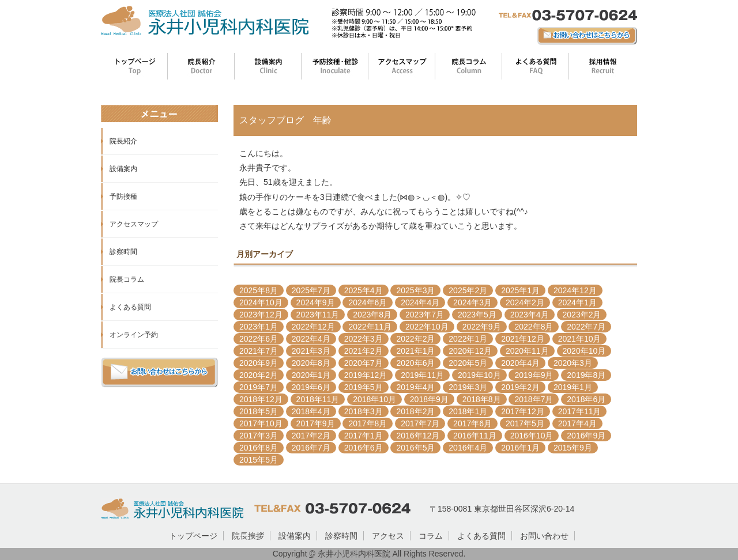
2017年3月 (259, 436)
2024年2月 (525, 302)
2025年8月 (259, 290)
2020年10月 (584, 351)
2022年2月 (415, 339)
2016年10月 (532, 436)
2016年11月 (475, 436)
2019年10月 (479, 375)
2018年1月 (468, 411)
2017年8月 (368, 423)
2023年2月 (582, 315)
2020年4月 (520, 363)
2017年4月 (577, 423)
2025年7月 (311, 290)
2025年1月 (520, 290)
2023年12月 (261, 315)
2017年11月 (580, 411)
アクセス (388, 536)
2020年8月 (311, 363)
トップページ (193, 536)
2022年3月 (364, 339)
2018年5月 (259, 411)
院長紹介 (123, 141)
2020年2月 (259, 375)
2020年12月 (470, 351)
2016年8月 (259, 448)
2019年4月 (415, 387)
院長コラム (127, 279)
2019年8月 (586, 375)
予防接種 (123, 196)
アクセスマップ (134, 224)
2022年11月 (370, 327)
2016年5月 (415, 448)
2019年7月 (259, 387)
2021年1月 (415, 351)
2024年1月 (577, 302)
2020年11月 (527, 351)
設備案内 (123, 169)
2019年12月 (366, 375)
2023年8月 (372, 315)
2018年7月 (534, 399)
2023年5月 (477, 315)
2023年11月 (318, 315)
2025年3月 (415, 290)
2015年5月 (259, 460)
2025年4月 (364, 290)
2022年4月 (311, 339)
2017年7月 (420, 423)
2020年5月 (468, 363)
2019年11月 (422, 375)
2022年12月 (313, 327)
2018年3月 (364, 411)
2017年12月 (523, 411)
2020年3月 (573, 363)
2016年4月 (468, 448)
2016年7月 (311, 448)
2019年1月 (573, 387)
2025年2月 (468, 290)
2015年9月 (573, 448)
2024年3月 (472, 302)
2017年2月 (311, 436)
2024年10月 (261, 302)
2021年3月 (311, 351)
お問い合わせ (544, 536)
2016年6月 (364, 448)
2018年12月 (261, 399)
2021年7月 (259, 351)
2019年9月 (534, 375)
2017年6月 (472, 423)
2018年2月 (415, 411)
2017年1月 (364, 436)
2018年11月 (318, 399)
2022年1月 (468, 339)
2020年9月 (259, 363)
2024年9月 (316, 302)
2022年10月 (427, 327)
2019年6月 (311, 387)
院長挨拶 (248, 536)
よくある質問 (130, 307)
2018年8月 (482, 399)
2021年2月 (364, 351)
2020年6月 (415, 363)
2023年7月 (425, 315)
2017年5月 (525, 423)
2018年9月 (429, 399)
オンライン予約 (134, 335)
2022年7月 (586, 327)
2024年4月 (420, 302)
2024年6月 (368, 302)
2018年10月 (374, 399)
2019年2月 (520, 387)
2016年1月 (520, 448)
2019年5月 (364, 387)
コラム (431, 536)
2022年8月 (534, 327)
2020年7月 (364, 363)
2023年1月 (259, 327)
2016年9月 (586, 436)
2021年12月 (523, 339)
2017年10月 (261, 423)
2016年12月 (418, 436)
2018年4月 (311, 411)
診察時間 (123, 252)
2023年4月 (530, 315)
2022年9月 (482, 327)
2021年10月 (580, 339)
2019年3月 (468, 387)
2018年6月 (586, 399)
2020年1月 (311, 375)
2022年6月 (259, 339)
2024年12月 (575, 290)
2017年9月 (316, 423)
